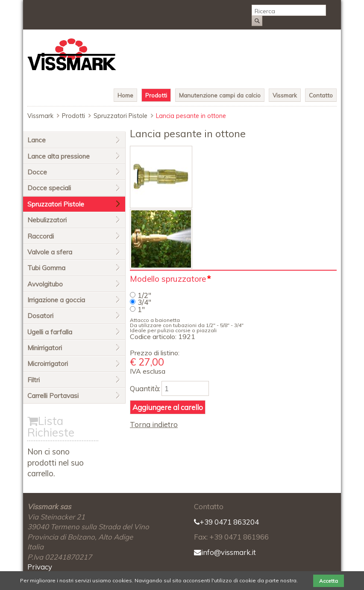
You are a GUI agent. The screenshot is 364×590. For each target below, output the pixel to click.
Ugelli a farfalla (50, 332)
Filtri (34, 380)
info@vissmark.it (225, 552)
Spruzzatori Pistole (120, 116)
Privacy (40, 567)
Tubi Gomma (46, 268)
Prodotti (156, 95)
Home (125, 95)
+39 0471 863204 (226, 522)
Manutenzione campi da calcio (220, 95)
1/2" (144, 295)
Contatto (321, 95)
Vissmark (285, 95)
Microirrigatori (48, 364)
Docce (37, 172)
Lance (37, 140)
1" (141, 309)
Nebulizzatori (47, 220)
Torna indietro (154, 424)
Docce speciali (49, 188)
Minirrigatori (45, 348)
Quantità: (145, 388)
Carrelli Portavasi (53, 396)
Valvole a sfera (50, 252)
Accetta (329, 581)
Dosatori (40, 316)
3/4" (144, 302)
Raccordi (41, 236)
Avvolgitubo (45, 284)
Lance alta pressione (59, 156)
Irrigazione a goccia (56, 300)
